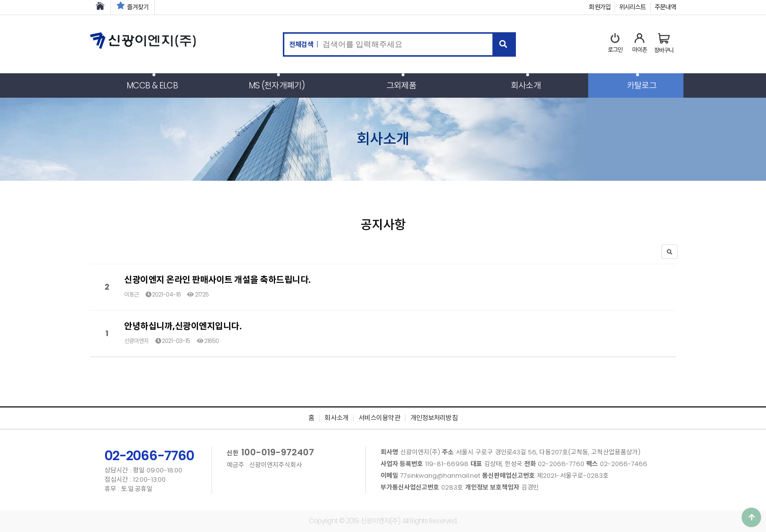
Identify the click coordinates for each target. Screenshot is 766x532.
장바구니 (664, 44)
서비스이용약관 (379, 418)
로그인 (615, 43)
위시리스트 (633, 7)
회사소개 (526, 85)
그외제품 (401, 85)
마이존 (639, 43)
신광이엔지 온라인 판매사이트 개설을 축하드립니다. (217, 280)
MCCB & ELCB (152, 85)
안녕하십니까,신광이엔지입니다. (183, 326)
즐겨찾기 (133, 7)
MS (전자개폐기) (277, 85)
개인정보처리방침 (434, 418)
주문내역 (665, 7)
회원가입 (599, 7)
